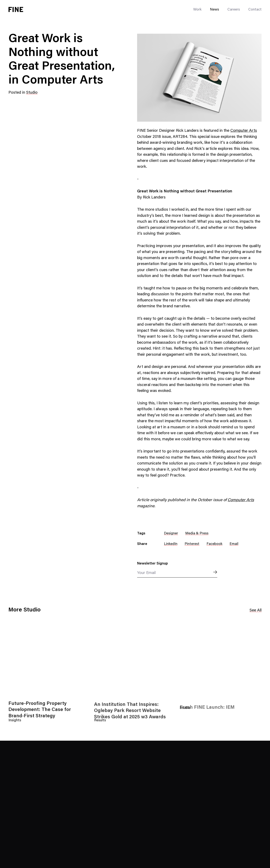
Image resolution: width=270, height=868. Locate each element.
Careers (234, 10)
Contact (255, 10)
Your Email (146, 573)
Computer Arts (244, 131)
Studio (32, 93)
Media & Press (197, 534)
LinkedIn (171, 544)
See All (256, 610)
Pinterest (192, 544)
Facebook (214, 544)
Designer (171, 534)
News (214, 10)
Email (234, 544)
